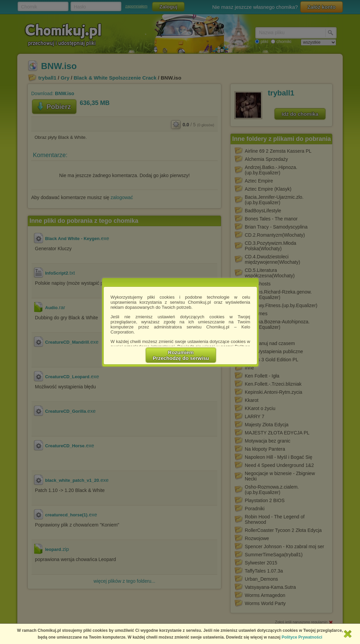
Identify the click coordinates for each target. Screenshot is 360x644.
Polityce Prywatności (302, 637)
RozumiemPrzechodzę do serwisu (181, 355)
